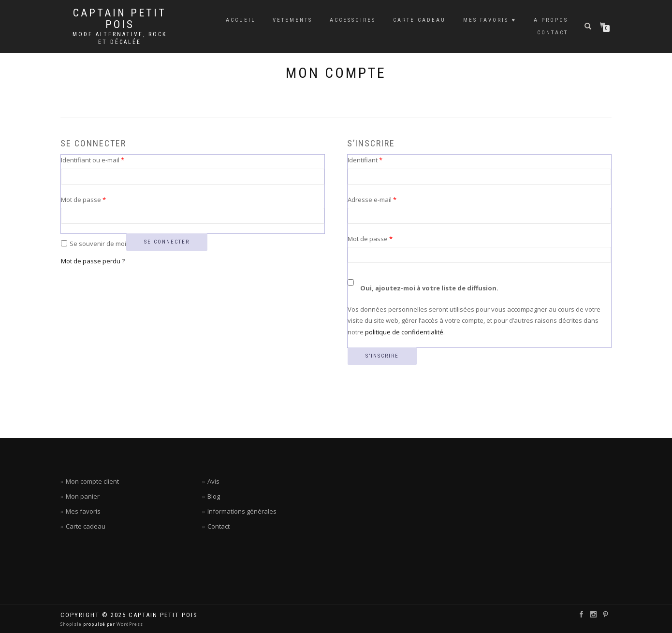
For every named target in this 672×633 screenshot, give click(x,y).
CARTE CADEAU (419, 20)
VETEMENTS (292, 20)
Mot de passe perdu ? (93, 261)
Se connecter (167, 242)
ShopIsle (72, 624)
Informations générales (242, 511)
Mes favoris (83, 511)
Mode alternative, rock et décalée (120, 38)
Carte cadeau (86, 526)
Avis (213, 481)
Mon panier (83, 496)
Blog (214, 496)
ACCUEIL (241, 20)
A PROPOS (551, 20)
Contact (219, 526)
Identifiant (381, 159)
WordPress (129, 624)
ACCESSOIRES (353, 20)
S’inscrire (382, 356)
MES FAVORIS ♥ (490, 20)
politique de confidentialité (404, 332)
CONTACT (553, 33)
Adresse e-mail (388, 199)
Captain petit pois (120, 19)
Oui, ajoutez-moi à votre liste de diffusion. (423, 283)
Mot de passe (99, 199)
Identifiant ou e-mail (109, 159)
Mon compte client (92, 481)
